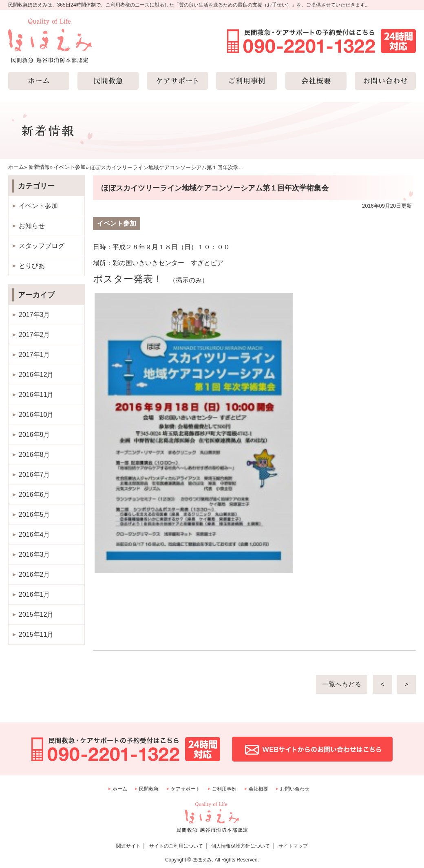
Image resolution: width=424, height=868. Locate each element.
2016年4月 (34, 535)
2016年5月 (34, 515)
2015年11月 (36, 634)
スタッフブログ (42, 246)
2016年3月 (34, 555)
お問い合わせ (295, 789)
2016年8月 (34, 455)
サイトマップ (293, 846)
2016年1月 (34, 595)
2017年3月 (34, 315)
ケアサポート (185, 789)
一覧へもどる (342, 684)
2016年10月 (36, 415)
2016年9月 (34, 435)
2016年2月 (34, 575)
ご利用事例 (224, 789)
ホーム (120, 789)
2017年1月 (34, 355)
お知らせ (32, 226)
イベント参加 (38, 206)
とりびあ (32, 266)
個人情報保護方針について (241, 846)
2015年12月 (36, 614)
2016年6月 (34, 495)
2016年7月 (34, 475)
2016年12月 (36, 375)
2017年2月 (34, 335)
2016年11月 (36, 395)
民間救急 (149, 789)
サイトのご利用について (176, 846)
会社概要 (258, 789)
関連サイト (128, 846)
